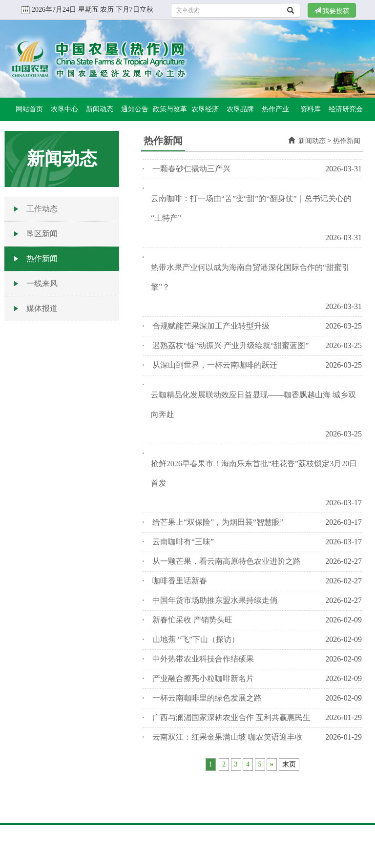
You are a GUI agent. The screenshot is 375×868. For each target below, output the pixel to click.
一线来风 (42, 283)
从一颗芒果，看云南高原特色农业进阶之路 (227, 561)
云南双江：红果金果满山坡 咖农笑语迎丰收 (228, 737)
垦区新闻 (42, 234)
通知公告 (135, 109)
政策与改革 (170, 109)
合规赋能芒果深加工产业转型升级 (211, 326)
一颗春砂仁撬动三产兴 (191, 169)
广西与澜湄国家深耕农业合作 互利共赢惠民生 (231, 717)
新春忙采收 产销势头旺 (192, 620)
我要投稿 (332, 11)
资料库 (311, 109)
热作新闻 (42, 258)
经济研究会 (346, 109)
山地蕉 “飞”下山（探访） (196, 639)
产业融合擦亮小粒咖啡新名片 (203, 678)
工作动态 (42, 209)
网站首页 (29, 109)
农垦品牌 (240, 109)
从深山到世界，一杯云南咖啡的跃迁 (215, 365)
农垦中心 (64, 109)
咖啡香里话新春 (180, 581)
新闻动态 (100, 109)
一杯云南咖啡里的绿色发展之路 (207, 698)
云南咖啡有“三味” (183, 542)
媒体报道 (42, 308)
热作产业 (275, 109)
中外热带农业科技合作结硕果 (203, 659)
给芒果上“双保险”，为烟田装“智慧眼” (218, 522)
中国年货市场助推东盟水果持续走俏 (215, 600)
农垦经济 (205, 109)
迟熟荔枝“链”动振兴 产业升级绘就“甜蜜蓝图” (230, 345)
